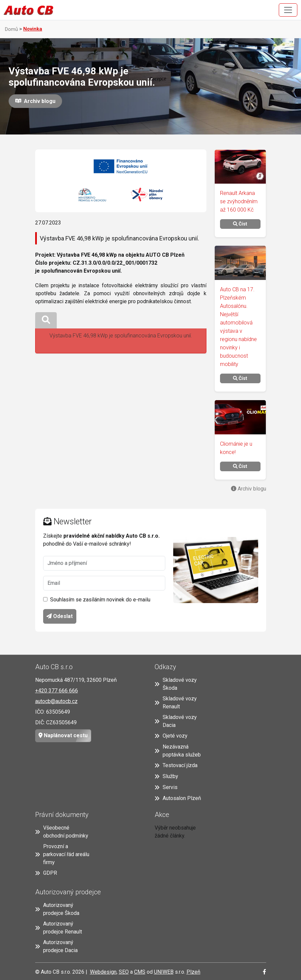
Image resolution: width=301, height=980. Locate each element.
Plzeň (193, 972)
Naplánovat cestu (62, 736)
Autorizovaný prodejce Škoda (57, 909)
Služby (166, 776)
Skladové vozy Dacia (176, 721)
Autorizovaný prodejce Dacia (56, 946)
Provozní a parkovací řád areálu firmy (62, 854)
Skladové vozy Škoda (176, 684)
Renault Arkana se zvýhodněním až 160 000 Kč (239, 201)
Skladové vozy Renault (176, 703)
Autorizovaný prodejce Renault (59, 928)
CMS (140, 972)
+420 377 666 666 (57, 691)
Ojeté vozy (171, 736)
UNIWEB (164, 972)
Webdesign (103, 972)
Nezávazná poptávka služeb (178, 751)
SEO (124, 972)
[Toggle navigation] (288, 10)
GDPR (46, 873)
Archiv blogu (38, 101)
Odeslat (60, 616)
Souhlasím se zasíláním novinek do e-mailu (100, 600)
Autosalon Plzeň (178, 798)
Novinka (33, 29)
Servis (166, 787)
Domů (11, 29)
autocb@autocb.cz (56, 701)
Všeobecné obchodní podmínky (62, 832)
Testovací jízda (176, 765)
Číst (240, 224)
